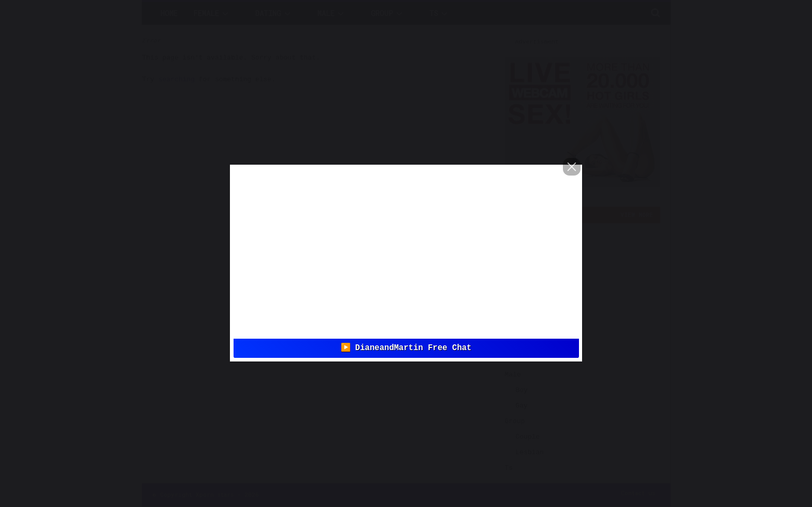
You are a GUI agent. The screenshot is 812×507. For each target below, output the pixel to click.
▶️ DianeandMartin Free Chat (406, 348)
